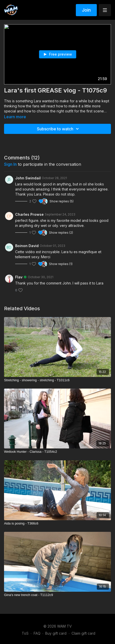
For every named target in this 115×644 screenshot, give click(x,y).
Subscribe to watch (59, 129)
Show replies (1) (61, 264)
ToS (25, 633)
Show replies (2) (61, 233)
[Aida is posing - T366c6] (57, 523)
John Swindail (28, 178)
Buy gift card (56, 633)
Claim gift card (83, 633)
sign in (10, 164)
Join (86, 10)
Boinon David (27, 246)
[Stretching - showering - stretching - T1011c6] (57, 380)
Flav (19, 277)
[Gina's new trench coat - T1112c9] (57, 595)
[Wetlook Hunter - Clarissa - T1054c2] (57, 452)
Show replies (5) (62, 201)
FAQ (37, 633)
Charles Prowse (29, 214)
